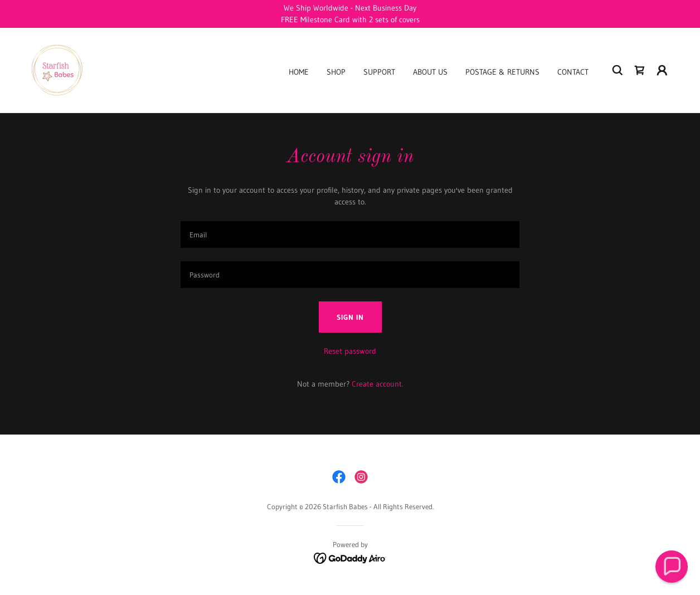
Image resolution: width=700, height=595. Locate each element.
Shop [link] (336, 72)
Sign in (350, 317)
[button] (662, 70)
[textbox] (350, 235)
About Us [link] (430, 72)
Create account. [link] (378, 384)
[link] (56, 70)
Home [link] (299, 72)
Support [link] (379, 72)
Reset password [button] (350, 351)
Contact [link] (573, 72)
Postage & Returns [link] (502, 72)
